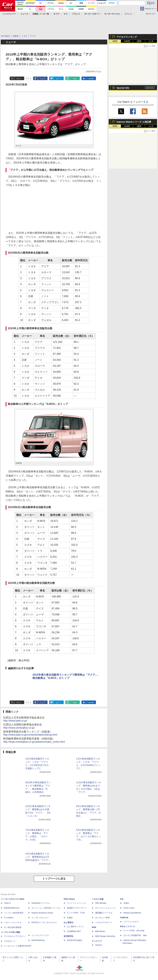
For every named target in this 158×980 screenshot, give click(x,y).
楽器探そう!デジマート (77, 908)
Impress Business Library (42, 913)
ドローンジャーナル (13, 922)
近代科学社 (69, 936)
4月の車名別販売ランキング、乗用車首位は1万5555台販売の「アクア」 (38, 857)
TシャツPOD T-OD (76, 913)
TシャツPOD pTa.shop (134, 931)
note (75, 79)
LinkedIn (91, 79)
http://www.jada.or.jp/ (15, 721)
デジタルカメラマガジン (15, 936)
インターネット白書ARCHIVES (18, 946)
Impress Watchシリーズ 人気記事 (134, 122)
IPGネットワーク (128, 927)
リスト (28, 79)
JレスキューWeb (102, 918)
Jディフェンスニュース (105, 908)
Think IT (7, 903)
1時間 (115, 41)
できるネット (10, 941)
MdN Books (100, 931)
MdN (94, 927)
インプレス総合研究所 (14, 913)
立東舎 (70, 918)
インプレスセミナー (40, 918)
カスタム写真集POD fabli (135, 935)
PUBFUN (124, 918)
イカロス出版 (98, 899)
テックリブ (97, 941)
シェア (42, 79)
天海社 (126, 903)
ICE (122, 899)
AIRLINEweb (101, 903)
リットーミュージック (77, 903)
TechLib (98, 945)
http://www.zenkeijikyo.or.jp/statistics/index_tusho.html (34, 742)
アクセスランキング (127, 37)
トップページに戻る (54, 879)
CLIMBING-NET (74, 931)
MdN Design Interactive (105, 936)
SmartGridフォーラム (41, 903)
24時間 (127, 41)
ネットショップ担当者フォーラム (46, 908)
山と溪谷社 (69, 922)
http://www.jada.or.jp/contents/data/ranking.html (30, 735)
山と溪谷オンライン (76, 927)
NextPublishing (38, 940)
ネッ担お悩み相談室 (13, 927)
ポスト (19, 79)
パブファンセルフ (131, 922)
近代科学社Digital (74, 940)
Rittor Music (69, 899)
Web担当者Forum (12, 908)
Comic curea (129, 908)
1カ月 (151, 41)
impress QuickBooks (132, 913)
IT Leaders (9, 918)
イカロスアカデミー (104, 922)
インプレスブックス (40, 935)
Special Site (123, 88)
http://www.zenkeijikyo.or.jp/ (19, 728)
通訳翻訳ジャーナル (104, 913)
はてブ (59, 79)
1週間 (139, 41)
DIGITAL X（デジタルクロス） (45, 922)
